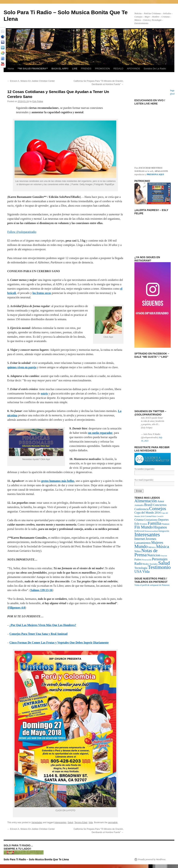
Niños (138, 551)
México (152, 547)
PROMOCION (102, 69)
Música (163, 547)
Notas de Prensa (146, 553)
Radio (138, 564)
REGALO (118, 69)
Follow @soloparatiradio (22, 232)
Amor (161, 501)
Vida (91, 822)
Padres (138, 559)
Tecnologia (141, 568)
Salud (70, 822)
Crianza (139, 520)
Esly (137, 524)
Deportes (163, 520)
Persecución (147, 560)
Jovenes (151, 539)
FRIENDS (86, 69)
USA (138, 571)
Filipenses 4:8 (17, 608)
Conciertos (160, 505)
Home (11, 69)
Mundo (141, 546)
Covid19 (160, 516)
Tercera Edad (81, 822)
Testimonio (159, 567)
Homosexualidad (151, 531)
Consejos (158, 508)
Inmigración (164, 531)
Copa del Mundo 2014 (147, 513)
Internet (140, 539)
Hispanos (160, 527)
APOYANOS (133, 69)
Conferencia (141, 509)
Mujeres (157, 542)
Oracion (164, 556)
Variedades (37, 822)
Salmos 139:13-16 (41, 590)
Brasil (148, 505)
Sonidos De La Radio (155, 69)
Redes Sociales (150, 564)
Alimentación (146, 501)
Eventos (144, 524)
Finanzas (165, 524)
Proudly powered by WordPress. (152, 859)
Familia (154, 523)
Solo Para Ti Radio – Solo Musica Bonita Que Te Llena (36, 859)
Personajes (160, 559)
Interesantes (60, 822)
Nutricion (154, 555)
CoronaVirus (150, 516)
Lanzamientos (143, 543)
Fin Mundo (144, 527)
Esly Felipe (38, 101)
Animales (139, 505)
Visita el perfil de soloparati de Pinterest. (152, 585)
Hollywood (139, 531)
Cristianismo (151, 520)
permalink (113, 822)
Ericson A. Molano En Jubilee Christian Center (31, 81)
